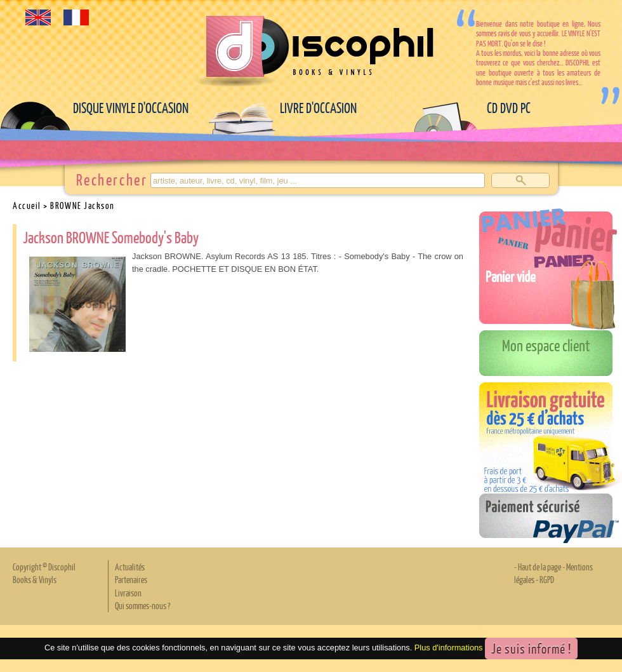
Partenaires (131, 579)
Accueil (27, 205)
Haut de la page (539, 567)
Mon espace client (546, 345)
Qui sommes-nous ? (142, 605)
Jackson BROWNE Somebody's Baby (111, 237)
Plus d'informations (449, 648)
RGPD (547, 579)
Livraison (128, 593)
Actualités (130, 567)
